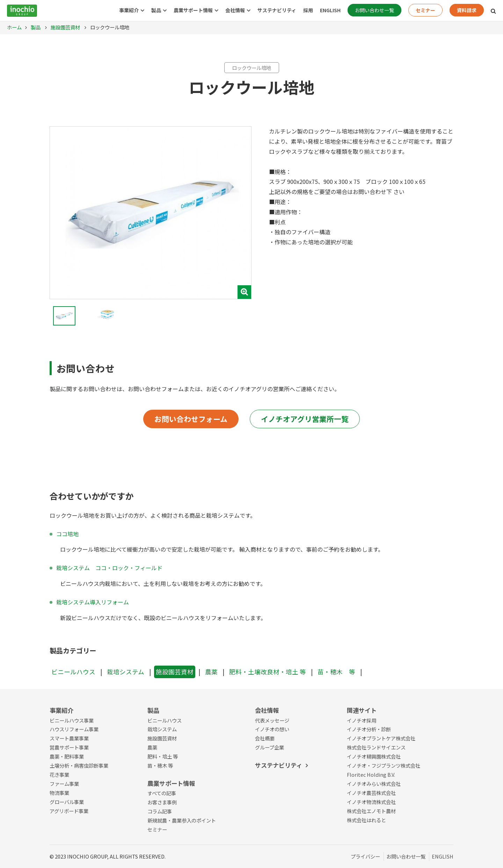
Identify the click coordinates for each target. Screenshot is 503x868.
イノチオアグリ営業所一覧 (305, 419)
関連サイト (362, 710)
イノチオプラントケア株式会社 (381, 738)
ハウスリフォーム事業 (74, 729)
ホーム (14, 27)
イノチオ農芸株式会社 (371, 793)
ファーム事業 (64, 784)
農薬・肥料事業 (67, 756)
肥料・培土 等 (163, 756)
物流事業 (59, 793)
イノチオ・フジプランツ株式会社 (384, 765)
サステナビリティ (277, 10)
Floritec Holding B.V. (371, 774)
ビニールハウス (73, 672)
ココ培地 (67, 534)
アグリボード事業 (69, 811)
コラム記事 (160, 811)
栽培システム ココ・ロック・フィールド (109, 568)
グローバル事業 (67, 802)
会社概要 (265, 738)
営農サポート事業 (69, 747)
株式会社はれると (366, 820)
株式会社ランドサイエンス (376, 747)
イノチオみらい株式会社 (374, 784)
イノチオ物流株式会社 (371, 802)
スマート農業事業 (69, 738)
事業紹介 (129, 10)
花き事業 (59, 774)
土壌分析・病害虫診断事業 (79, 765)
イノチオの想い (272, 729)
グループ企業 (269, 747)
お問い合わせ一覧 (374, 10)
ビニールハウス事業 (72, 720)
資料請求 (467, 10)
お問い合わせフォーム (191, 419)
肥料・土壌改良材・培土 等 (268, 672)
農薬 (211, 672)
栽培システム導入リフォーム (93, 602)
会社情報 (235, 10)
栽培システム (126, 672)
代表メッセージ (272, 720)
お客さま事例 (162, 802)
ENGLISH (330, 10)
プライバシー (365, 856)
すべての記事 (162, 793)
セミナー (425, 10)
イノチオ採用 (362, 720)
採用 (308, 10)
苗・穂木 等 (336, 672)
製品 (156, 10)
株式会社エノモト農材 (371, 811)
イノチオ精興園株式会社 (374, 756)
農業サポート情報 (193, 10)
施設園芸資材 (65, 27)
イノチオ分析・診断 (369, 729)
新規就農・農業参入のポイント (182, 820)
